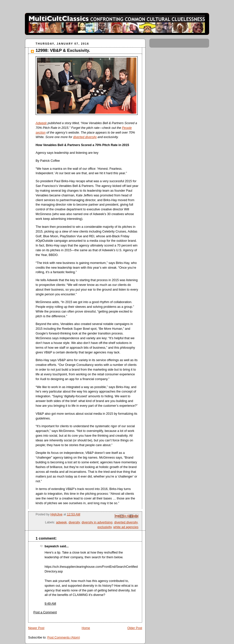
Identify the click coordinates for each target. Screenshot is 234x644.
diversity (74, 522)
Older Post (135, 628)
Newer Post (36, 628)
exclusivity (105, 527)
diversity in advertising (97, 522)
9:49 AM (50, 604)
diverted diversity (85, 137)
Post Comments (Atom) (64, 638)
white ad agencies (126, 527)
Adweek (41, 123)
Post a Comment (45, 612)
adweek (61, 522)
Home (86, 628)
